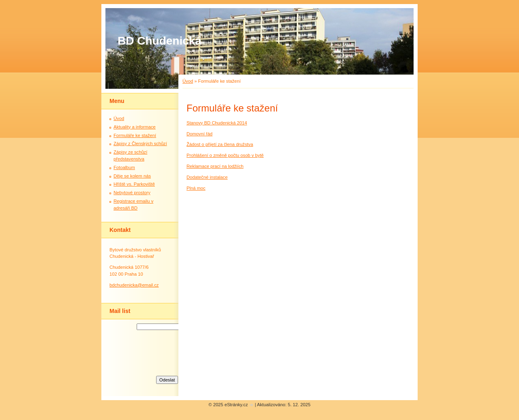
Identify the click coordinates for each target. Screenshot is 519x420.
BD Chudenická (160, 41)
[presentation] (167, 352)
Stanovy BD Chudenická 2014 (217, 123)
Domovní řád (199, 134)
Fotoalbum (124, 167)
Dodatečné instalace (207, 177)
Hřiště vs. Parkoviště (134, 184)
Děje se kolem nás (132, 176)
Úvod (188, 81)
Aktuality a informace (135, 127)
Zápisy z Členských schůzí (140, 144)
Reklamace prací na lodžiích (215, 166)
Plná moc (196, 188)
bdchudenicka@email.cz (134, 285)
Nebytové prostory (132, 193)
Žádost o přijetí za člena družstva (220, 144)
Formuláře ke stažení (135, 135)
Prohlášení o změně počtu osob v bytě (225, 155)
